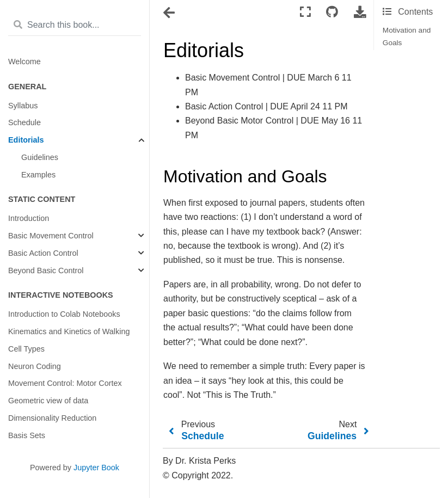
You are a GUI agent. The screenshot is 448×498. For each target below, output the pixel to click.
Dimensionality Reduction (52, 418)
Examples (38, 175)
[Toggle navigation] (170, 13)
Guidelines (40, 157)
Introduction (29, 218)
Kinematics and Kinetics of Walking (69, 331)
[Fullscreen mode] (305, 12)
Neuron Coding (35, 366)
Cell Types (26, 349)
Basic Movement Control (51, 236)
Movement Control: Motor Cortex (65, 383)
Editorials (26, 140)
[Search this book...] (75, 26)
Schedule (24, 122)
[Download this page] (360, 12)
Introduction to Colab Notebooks (64, 314)
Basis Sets (27, 435)
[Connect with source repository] (332, 12)
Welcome (24, 62)
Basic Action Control (43, 253)
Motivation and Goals (407, 36)
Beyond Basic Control (46, 270)
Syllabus (23, 106)
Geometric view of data (48, 401)
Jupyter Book (96, 468)
